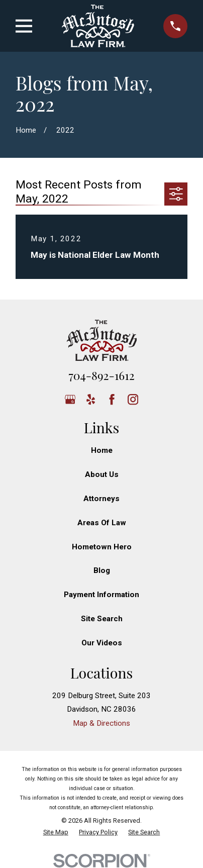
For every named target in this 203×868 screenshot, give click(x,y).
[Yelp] (91, 399)
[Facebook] (112, 399)
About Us (102, 474)
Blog (102, 570)
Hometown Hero (102, 547)
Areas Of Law (102, 523)
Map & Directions (101, 723)
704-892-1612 (101, 375)
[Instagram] (133, 399)
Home (102, 450)
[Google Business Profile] (70, 399)
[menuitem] (56, 833)
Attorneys (101, 499)
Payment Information (101, 595)
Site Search (102, 619)
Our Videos (102, 643)
